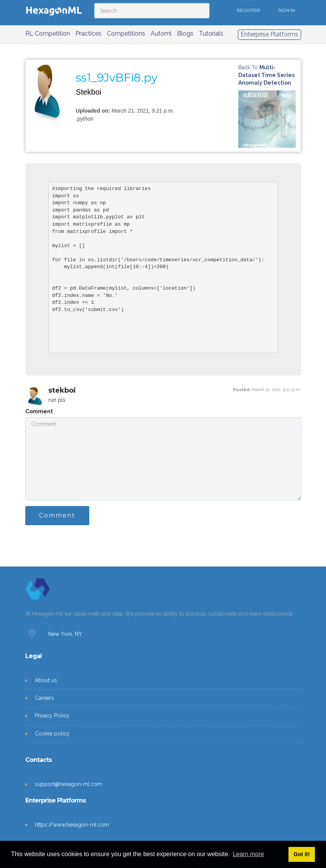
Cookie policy (52, 734)
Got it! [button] (301, 854)
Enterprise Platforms (269, 34)
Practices (88, 34)
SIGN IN (287, 10)
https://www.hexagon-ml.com (72, 825)
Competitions (126, 34)
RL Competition (48, 34)
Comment (39, 411)
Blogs (185, 34)
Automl (161, 34)
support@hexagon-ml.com (69, 784)
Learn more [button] (248, 854)
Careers (44, 698)
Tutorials (211, 34)
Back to (266, 75)
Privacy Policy (52, 716)
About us (46, 680)
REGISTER (248, 10)
